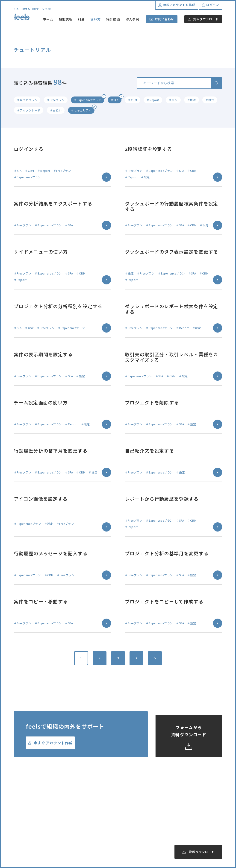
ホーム (48, 19)
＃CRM (133, 100)
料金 (81, 19)
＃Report (153, 100)
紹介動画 (113, 19)
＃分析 (173, 100)
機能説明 (66, 19)
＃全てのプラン (27, 100)
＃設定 (210, 100)
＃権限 (192, 100)
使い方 (96, 19)
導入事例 (133, 19)
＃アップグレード (29, 110)
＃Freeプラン (56, 100)
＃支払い (56, 110)
